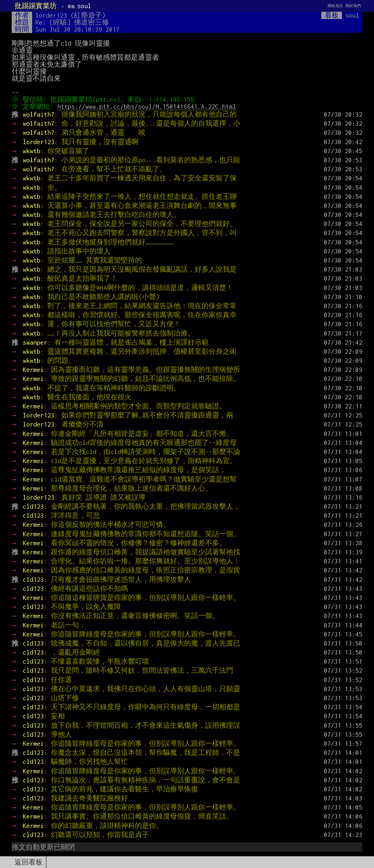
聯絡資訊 (335, 6)
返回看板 (29, 862)
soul (79, 6)
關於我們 (353, 6)
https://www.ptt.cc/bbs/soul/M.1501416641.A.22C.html (148, 106)
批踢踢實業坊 (36, 6)
